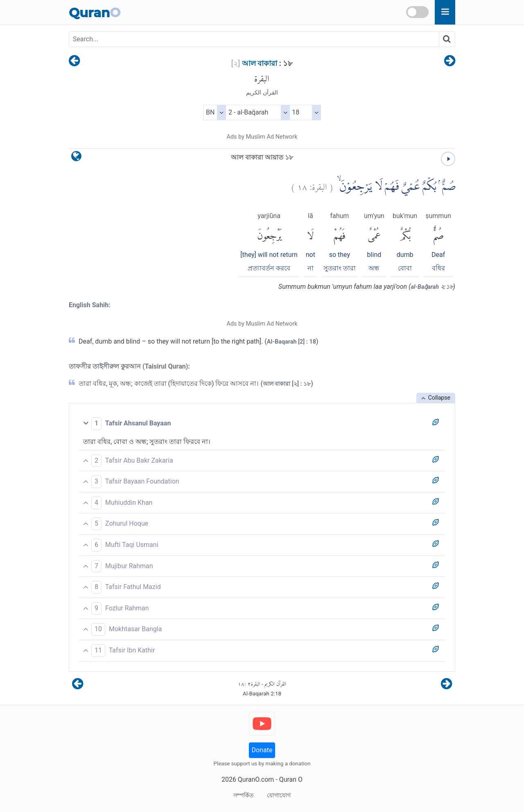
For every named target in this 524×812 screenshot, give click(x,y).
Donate (262, 750)
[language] (76, 158)
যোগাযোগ (279, 795)
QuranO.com (256, 779)
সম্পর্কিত (244, 795)
